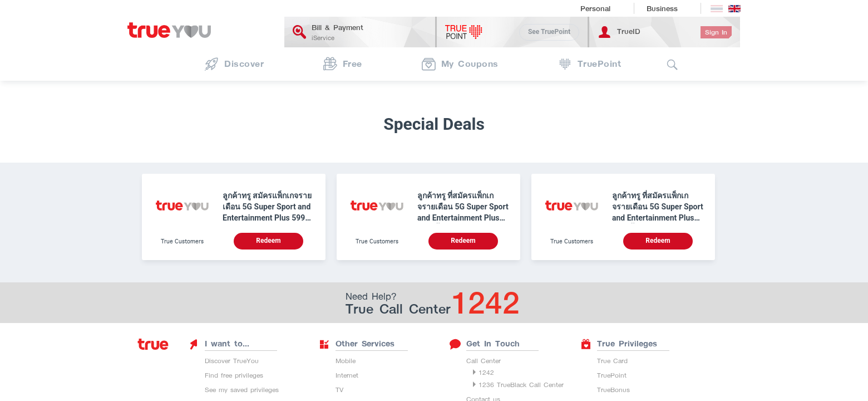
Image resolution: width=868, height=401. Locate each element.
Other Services (357, 344)
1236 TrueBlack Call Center (521, 385)
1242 (486, 372)
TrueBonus (613, 390)
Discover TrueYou (232, 361)
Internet (347, 375)
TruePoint (612, 375)
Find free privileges (234, 375)
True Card (612, 361)
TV (339, 390)
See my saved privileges (242, 390)
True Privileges (619, 344)
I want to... (219, 344)
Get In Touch (485, 344)
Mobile (346, 361)
